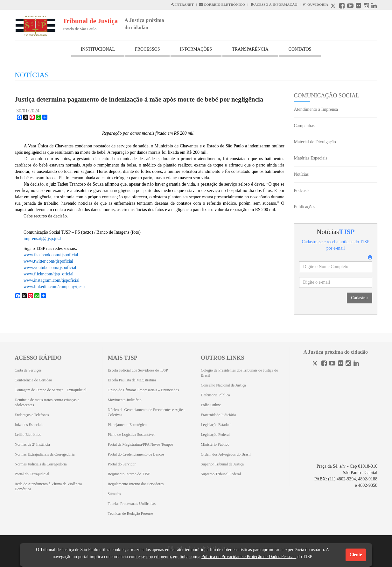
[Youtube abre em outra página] (350, 7)
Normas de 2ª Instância (32, 444)
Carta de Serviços (28, 370)
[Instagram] (348, 364)
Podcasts (302, 191)
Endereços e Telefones (32, 415)
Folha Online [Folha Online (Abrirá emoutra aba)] (211, 405)
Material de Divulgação (315, 142)
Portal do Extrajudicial (32, 474)
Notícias (301, 174)
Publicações (305, 207)
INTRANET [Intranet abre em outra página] (182, 4)
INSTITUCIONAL (98, 49)
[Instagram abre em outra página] (366, 7)
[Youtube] (332, 364)
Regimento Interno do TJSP (129, 474)
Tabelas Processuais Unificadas (132, 504)
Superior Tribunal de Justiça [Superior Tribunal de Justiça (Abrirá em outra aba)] (222, 464)
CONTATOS (300, 49)
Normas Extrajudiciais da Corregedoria (45, 454)
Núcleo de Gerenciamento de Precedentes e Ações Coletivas (146, 412)
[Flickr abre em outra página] (358, 7)
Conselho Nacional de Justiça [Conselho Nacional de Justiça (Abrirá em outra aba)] (223, 385)
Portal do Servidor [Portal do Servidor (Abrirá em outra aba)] (122, 464)
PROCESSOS (147, 49)
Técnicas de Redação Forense (130, 514)
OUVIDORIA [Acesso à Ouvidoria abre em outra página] (315, 4)
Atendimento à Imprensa (316, 109)
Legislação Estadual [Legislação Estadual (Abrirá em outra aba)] (216, 425)
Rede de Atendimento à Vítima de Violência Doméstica (48, 486)
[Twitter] (316, 364)
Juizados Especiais (29, 425)
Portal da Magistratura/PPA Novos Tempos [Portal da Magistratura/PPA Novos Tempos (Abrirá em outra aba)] (141, 444)
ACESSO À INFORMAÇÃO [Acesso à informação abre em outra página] (274, 4)
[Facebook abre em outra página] (342, 7)
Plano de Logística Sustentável (131, 435)
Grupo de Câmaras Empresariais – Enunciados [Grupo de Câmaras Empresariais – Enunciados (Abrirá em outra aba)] (143, 390)
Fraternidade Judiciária (218, 415)
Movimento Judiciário (125, 400)
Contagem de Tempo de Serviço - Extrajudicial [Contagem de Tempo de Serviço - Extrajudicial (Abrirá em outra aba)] (51, 390)
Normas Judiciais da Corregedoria (41, 464)
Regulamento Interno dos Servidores (136, 484)
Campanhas (304, 126)
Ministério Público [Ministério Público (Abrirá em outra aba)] (215, 444)
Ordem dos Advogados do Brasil (226, 454)
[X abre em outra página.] (334, 7)
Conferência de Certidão (33, 380)
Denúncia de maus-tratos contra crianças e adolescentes (47, 402)
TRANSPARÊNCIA (250, 49)
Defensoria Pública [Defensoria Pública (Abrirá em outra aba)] (215, 395)
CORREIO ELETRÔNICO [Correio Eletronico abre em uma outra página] (222, 4)
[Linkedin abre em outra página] (374, 7)
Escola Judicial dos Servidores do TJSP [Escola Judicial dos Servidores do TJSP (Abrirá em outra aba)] (138, 370)
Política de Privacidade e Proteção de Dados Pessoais (249, 557)
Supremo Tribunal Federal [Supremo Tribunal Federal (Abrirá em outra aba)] (221, 474)
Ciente (356, 555)
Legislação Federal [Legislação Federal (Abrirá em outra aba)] (215, 435)
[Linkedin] (356, 364)
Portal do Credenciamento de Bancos (136, 454)
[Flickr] (341, 364)
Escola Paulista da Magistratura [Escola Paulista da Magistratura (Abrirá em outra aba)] (132, 380)
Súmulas (114, 494)
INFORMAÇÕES (196, 49)
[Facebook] (324, 364)
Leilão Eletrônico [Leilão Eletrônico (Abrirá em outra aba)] (28, 435)
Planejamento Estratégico (127, 425)
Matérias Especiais (311, 158)
